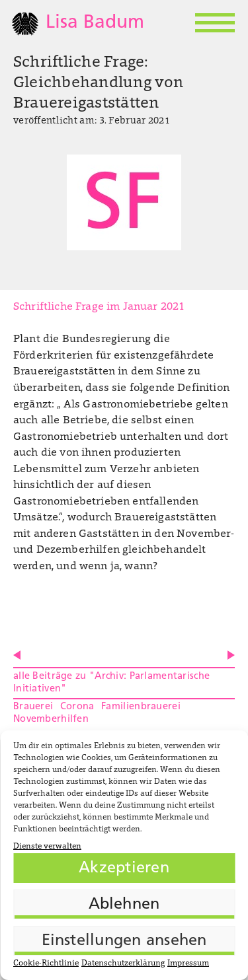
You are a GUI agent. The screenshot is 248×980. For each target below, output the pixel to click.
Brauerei (33, 707)
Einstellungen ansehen (124, 941)
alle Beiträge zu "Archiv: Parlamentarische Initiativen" (111, 683)
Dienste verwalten (47, 847)
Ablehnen (124, 905)
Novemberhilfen (51, 719)
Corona (77, 707)
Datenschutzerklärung (123, 963)
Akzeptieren (124, 868)
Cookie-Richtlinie (46, 963)
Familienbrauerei (141, 707)
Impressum (188, 963)
